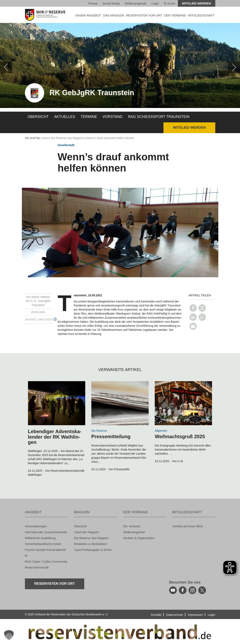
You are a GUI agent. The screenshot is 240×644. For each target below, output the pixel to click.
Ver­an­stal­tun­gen (36, 526)
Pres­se (93, 3)
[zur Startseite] (46, 15)
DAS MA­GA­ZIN (114, 15)
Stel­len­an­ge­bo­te (136, 3)
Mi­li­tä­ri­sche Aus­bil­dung (40, 538)
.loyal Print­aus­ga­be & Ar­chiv (93, 550)
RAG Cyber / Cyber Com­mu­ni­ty (46, 561)
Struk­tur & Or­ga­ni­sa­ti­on (139, 538)
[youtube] (173, 590)
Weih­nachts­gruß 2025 (180, 436)
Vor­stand (113, 117)
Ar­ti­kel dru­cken (39, 319)
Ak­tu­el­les (65, 117)
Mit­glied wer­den (197, 3)
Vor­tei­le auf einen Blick (188, 526)
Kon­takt (156, 615)
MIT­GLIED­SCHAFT (201, 15)
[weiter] (234, 67)
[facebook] (183, 590)
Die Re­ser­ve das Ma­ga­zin (67, 138)
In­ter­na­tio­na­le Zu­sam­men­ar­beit (46, 532)
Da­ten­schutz (174, 615)
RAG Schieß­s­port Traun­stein (159, 117)
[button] (193, 308)
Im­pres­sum (195, 615)
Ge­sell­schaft (66, 145)
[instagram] (192, 590)
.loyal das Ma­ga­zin (86, 532)
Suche (170, 3)
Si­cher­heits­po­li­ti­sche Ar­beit (43, 544)
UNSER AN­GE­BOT (88, 15)
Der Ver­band (132, 526)
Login (155, 3)
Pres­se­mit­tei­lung (111, 436)
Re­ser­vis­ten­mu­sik (37, 567)
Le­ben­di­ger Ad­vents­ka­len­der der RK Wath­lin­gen (55, 437)
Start (45, 138)
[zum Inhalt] (57, 403)
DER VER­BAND (175, 15)
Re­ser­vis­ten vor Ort (144, 15)
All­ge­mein (161, 431)
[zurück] (6, 67)
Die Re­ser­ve (99, 431)
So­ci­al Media (111, 3)
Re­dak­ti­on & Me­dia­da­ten (91, 544)
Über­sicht (38, 117)
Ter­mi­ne (89, 117)
